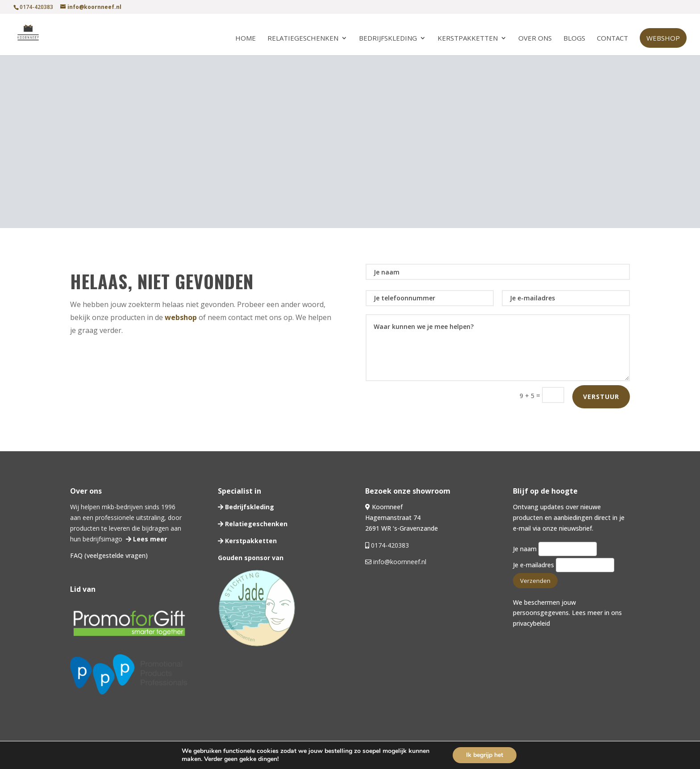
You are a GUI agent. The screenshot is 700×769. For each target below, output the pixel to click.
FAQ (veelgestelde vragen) (109, 555)
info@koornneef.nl (399, 562)
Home (246, 39)
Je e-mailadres (564, 565)
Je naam (555, 549)
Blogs (574, 39)
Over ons (535, 39)
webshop (181, 317)
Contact (612, 39)
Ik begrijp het (485, 755)
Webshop (663, 38)
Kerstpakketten (468, 39)
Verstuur (601, 397)
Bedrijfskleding (388, 39)
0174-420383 (390, 545)
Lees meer (149, 539)
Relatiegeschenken (303, 39)
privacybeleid (531, 623)
